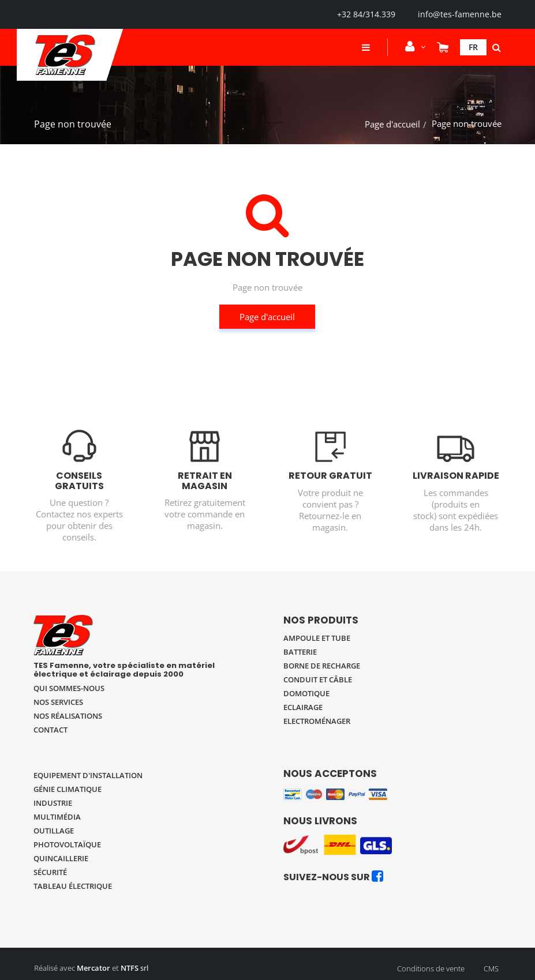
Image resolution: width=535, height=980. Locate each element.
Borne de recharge (322, 666)
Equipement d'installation (88, 775)
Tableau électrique (73, 886)
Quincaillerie (61, 858)
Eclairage (303, 707)
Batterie (300, 652)
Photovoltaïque (67, 844)
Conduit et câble (318, 679)
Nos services (58, 702)
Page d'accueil (392, 124)
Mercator (93, 968)
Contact (50, 730)
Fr (473, 47)
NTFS (130, 968)
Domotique (306, 693)
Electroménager (317, 721)
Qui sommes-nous (69, 688)
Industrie (53, 803)
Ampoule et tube (317, 638)
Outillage (54, 831)
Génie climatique (68, 789)
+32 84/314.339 (366, 14)
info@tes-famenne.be (460, 14)
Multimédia (57, 817)
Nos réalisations (68, 716)
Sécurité (50, 872)
